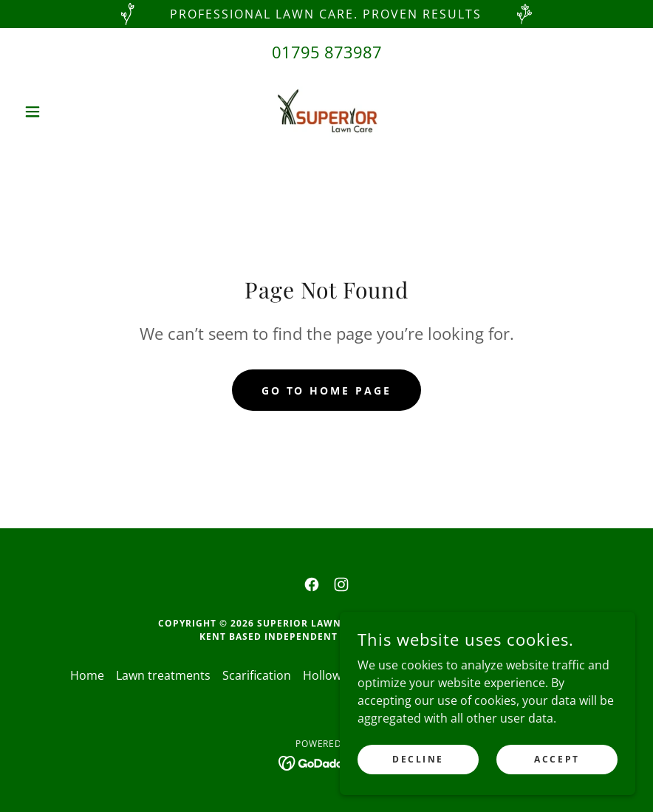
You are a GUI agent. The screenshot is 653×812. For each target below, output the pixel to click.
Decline (418, 759)
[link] (326, 112)
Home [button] (87, 675)
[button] (64, 112)
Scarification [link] (257, 675)
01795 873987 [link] (327, 52)
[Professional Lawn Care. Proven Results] (326, 14)
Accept (557, 759)
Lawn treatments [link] (163, 675)
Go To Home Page (327, 390)
